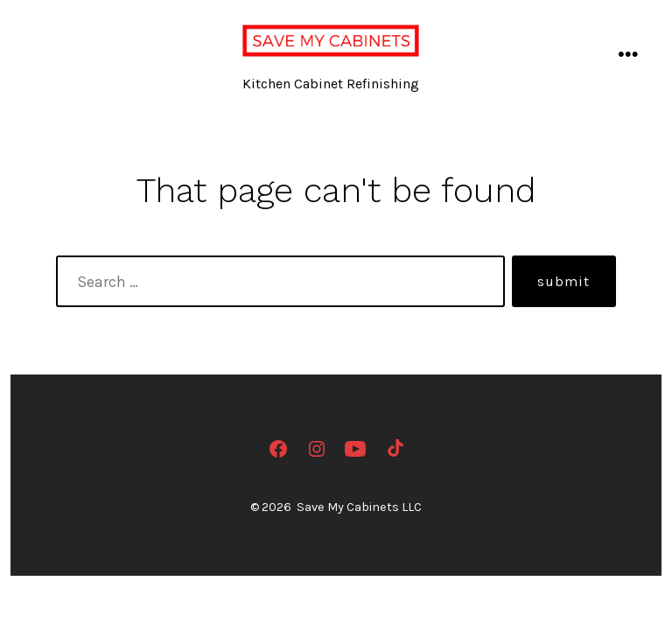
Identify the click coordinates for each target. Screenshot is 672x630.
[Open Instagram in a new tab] (317, 449)
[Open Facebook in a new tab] (278, 449)
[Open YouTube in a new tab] (355, 449)
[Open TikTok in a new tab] (394, 449)
